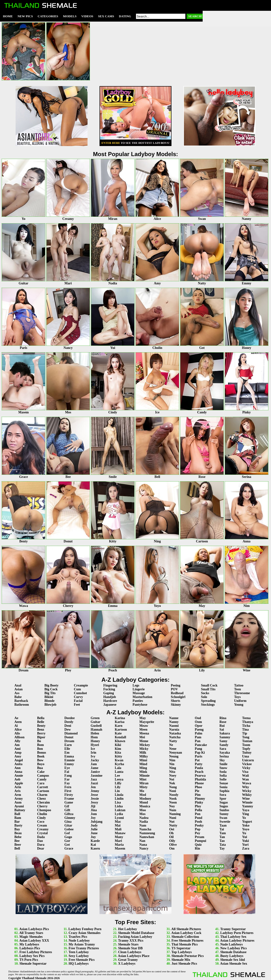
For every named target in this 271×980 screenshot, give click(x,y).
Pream (199, 837)
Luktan (120, 810)
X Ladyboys (127, 964)
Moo (143, 810)
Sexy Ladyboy (79, 956)
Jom (94, 814)
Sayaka (225, 753)
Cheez (42, 799)
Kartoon (121, 730)
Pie (197, 791)
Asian (18, 689)
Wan (246, 779)
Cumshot (80, 693)
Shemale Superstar (33, 964)
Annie (19, 776)
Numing (175, 814)
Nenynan (176, 753)
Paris (198, 756)
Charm (42, 795)
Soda (223, 772)
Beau (18, 833)
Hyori (95, 745)
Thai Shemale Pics (185, 944)
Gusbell (96, 726)
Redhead (177, 693)
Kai (93, 845)
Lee (117, 776)
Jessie (95, 799)
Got (67, 845)
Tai (222, 829)
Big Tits (50, 693)
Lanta (119, 772)
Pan (197, 741)
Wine (246, 799)
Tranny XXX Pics (131, 941)
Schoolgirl (178, 697)
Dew (68, 730)
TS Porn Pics (29, 960)
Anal (18, 685)
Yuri (245, 845)
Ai (16, 726)
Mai (118, 825)
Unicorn (248, 760)
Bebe (18, 837)
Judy (94, 825)
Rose (223, 722)
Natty (173, 741)
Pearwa (200, 776)
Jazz (94, 779)
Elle (67, 749)
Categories (48, 16)
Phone (199, 783)
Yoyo (246, 829)
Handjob (110, 697)
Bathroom (22, 705)
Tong (246, 737)
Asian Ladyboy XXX (34, 941)
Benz (41, 730)
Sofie (223, 779)
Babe (18, 697)
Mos (142, 814)
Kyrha (119, 764)
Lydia (119, 814)
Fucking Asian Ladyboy (135, 937)
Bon (40, 749)
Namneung (147, 833)
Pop (197, 829)
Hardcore (110, 701)
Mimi (143, 760)
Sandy (224, 745)
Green (95, 718)
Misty (143, 787)
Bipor (41, 737)
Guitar (95, 722)
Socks (205, 693)
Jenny (95, 791)
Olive (173, 845)
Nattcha (175, 737)
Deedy (69, 722)
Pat (197, 760)
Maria (119, 845)
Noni (173, 791)
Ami (18, 749)
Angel (19, 760)
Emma (69, 756)
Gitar (68, 825)
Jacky (95, 760)
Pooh (198, 822)
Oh (171, 833)
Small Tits (208, 689)
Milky (144, 756)
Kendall (120, 737)
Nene (173, 749)
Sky (222, 760)
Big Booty (51, 685)
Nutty (173, 825)
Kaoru (95, 848)
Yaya (246, 810)
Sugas (224, 802)
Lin (117, 791)
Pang (198, 749)
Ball (17, 814)
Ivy (93, 756)
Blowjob (50, 705)
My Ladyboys (29, 944)
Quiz (198, 845)
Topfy (246, 749)
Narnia (174, 730)
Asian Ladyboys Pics (34, 929)
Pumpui (200, 841)
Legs (136, 685)
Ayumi (19, 806)
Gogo (68, 837)
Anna (18, 772)
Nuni (173, 818)
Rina (223, 718)
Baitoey (20, 810)
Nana (143, 845)
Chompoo (44, 810)
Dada (41, 837)
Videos (87, 16)
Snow (223, 768)
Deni (68, 726)
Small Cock (209, 685)
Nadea (144, 818)
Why (246, 787)
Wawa (247, 783)
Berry (41, 733)
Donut (69, 737)
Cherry (42, 806)
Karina (120, 718)
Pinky (199, 802)
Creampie (81, 685)
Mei (142, 737)
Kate (118, 733)
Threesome (242, 693)
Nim (172, 760)
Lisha (119, 806)
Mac (118, 822)
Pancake (201, 745)
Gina (68, 822)
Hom (94, 737)
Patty (199, 764)
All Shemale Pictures (186, 929)
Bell (17, 848)
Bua (40, 768)
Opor (199, 726)
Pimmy (200, 799)
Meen (143, 730)
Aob (17, 779)
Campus (43, 776)
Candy (42, 779)
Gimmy (70, 818)
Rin (197, 848)
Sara (223, 749)
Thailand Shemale (34, 978)
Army (19, 799)
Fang (68, 776)
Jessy (94, 802)
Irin (93, 753)
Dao (40, 841)
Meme (144, 741)
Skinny (176, 705)
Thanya (248, 722)
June (94, 833)
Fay (67, 783)
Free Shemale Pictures (187, 941)
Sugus (224, 806)
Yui (245, 837)
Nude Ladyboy (79, 941)
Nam (143, 825)
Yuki (246, 841)
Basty (18, 825)
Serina (224, 756)
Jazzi (94, 783)
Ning (173, 768)
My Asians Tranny (82, 944)
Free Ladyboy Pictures (36, 952)
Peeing (176, 685)
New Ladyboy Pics (233, 948)
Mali (118, 829)
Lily (118, 787)
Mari (118, 841)
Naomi (174, 726)
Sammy (225, 737)
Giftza (69, 814)
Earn (68, 745)
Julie (94, 829)
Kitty (118, 756)
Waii (246, 776)
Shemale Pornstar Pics (188, 956)
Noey (173, 776)
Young (239, 705)
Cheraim (44, 802)
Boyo (41, 764)
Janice (95, 772)
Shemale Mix (181, 960)
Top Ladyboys (182, 952)
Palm (198, 733)
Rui (222, 726)
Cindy (42, 818)
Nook (173, 799)
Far (67, 779)
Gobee (69, 829)
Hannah (96, 730)
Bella (41, 718)
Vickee (247, 764)
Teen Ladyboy (79, 952)
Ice (93, 749)
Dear (41, 848)
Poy (197, 833)
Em (67, 753)
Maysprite (147, 722)
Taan (223, 825)
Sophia (224, 791)
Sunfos (224, 810)
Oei (172, 829)
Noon (173, 802)
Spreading (208, 701)
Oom (198, 722)
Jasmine (97, 776)
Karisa (119, 722)
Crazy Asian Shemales (85, 933)
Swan (223, 818)
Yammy (248, 806)
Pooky (199, 825)
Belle (41, 722)
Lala (118, 768)
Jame (94, 768)
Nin (172, 764)
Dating (125, 16)
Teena (246, 718)
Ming (143, 768)
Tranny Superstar (233, 929)
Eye (67, 768)
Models (70, 16)
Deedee (70, 718)
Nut (172, 822)
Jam (94, 764)
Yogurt (247, 822)
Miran (144, 783)
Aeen (18, 722)
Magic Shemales (31, 937)
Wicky (247, 791)
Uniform (240, 701)
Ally (17, 741)
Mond (144, 802)
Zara (246, 848)
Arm (18, 795)
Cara (41, 783)
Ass (17, 693)
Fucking (109, 689)
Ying (246, 814)
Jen (93, 787)
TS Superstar (181, 948)
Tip (245, 733)
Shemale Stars (128, 944)
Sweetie (225, 822)
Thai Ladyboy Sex (233, 937)
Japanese (110, 705)
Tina (246, 730)
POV (174, 689)
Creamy (43, 829)
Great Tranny (128, 960)
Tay (222, 848)
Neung (174, 756)
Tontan (247, 741)
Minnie (144, 776)
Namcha (145, 829)
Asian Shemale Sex (234, 964)
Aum (18, 802)
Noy (172, 806)
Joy (93, 818)
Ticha (246, 726)
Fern (68, 787)
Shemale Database (233, 952)
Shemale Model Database (136, 933)
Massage (139, 693)
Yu (244, 833)
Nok (172, 783)
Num (173, 810)
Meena (144, 733)
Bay (17, 829)
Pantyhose (140, 705)
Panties (138, 701)
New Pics (25, 16)
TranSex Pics (78, 937)
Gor (67, 841)
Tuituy (247, 753)
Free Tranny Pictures (84, 948)
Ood (198, 718)
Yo (244, 818)
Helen (95, 733)
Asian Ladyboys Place (134, 956)
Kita (118, 753)
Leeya (119, 779)
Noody (174, 795)
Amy (18, 756)
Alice (18, 730)
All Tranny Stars (31, 933)
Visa (245, 772)
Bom (41, 745)
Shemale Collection (185, 937)
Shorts (175, 701)
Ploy (198, 806)
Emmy (69, 764)
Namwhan (147, 837)
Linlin (119, 799)
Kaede (95, 841)
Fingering (110, 685)
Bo (39, 741)
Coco (41, 822)
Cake (41, 772)
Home (8, 16)
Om (172, 848)
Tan (222, 837)
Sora (223, 795)
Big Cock (51, 689)
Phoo (198, 787)
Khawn (120, 741)
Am (17, 745)
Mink (143, 772)
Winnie (247, 802)
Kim (118, 749)
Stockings (208, 705)
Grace (69, 848)
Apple (19, 783)
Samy (223, 741)
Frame (69, 799)
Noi (172, 779)
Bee (17, 841)
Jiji (93, 806)
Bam (18, 818)
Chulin (42, 814)
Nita (172, 772)
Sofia (223, 776)
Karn (118, 726)
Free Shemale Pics (82, 960)
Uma (246, 756)
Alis (17, 733)
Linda (119, 795)
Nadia (144, 822)
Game (69, 802)
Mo (142, 791)
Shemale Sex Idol (233, 960)
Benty (41, 726)
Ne (171, 745)
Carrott (43, 787)
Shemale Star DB (130, 948)
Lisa (118, 802)
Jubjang (97, 822)
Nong (173, 787)
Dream (69, 741)
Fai (67, 772)
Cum (77, 689)
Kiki (118, 745)
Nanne (174, 718)
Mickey (145, 745)
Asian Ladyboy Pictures (237, 941)
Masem (120, 848)
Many (119, 837)
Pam (198, 737)
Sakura (225, 733)
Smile (223, 764)
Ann (18, 768)
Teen (237, 689)
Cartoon (43, 791)
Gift (67, 810)
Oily (172, 841)
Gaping (109, 693)
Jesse (94, 795)
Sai (222, 730)
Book (41, 756)
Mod (143, 795)
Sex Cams (106, 16)
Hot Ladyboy (127, 929)
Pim (198, 795)
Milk (143, 753)
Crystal (42, 833)
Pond (198, 818)
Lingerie (139, 689)
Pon (197, 814)
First (68, 791)
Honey (95, 741)
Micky (144, 749)
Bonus (42, 753)
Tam (223, 833)
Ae (16, 718)
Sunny (224, 814)
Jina (94, 810)
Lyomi (119, 818)
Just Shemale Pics (184, 964)
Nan (142, 841)
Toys (237, 697)
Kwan (119, 760)
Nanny (174, 722)
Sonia (223, 787)
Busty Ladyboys (232, 956)
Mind (143, 764)
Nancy (144, 848)
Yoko (246, 825)
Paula (199, 768)
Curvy (78, 697)
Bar (17, 822)
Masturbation (142, 697)
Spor (223, 799)
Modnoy (145, 799)
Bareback (21, 701)
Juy (93, 837)
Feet (77, 705)
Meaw (144, 726)
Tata (223, 845)
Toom (246, 745)
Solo (204, 697)
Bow (40, 760)
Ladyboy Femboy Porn (85, 929)
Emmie (70, 760)
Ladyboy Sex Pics (32, 956)
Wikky (247, 795)
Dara (41, 845)
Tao (222, 841)
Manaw (120, 833)
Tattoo (239, 685)
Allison (19, 737)
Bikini (49, 697)
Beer (18, 845)
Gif (67, 806)
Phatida (200, 779)
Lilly (118, 783)
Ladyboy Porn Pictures (237, 933)
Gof (67, 833)
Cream (42, 825)
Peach (199, 772)
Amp (18, 753)
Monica (145, 806)
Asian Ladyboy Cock (186, 933)
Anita (18, 764)
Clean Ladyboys (130, 952)
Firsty (69, 795)
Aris (18, 791)
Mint (143, 779)
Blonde (49, 701)
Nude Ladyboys (231, 944)
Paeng (199, 730)
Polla (198, 810)
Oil (171, 837)
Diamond (71, 733)
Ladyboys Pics (30, 948)
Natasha (175, 733)
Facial (78, 701)
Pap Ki (200, 753)
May (143, 718)
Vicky (246, 768)
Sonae (224, 783)
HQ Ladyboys (79, 964)
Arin (18, 787)
